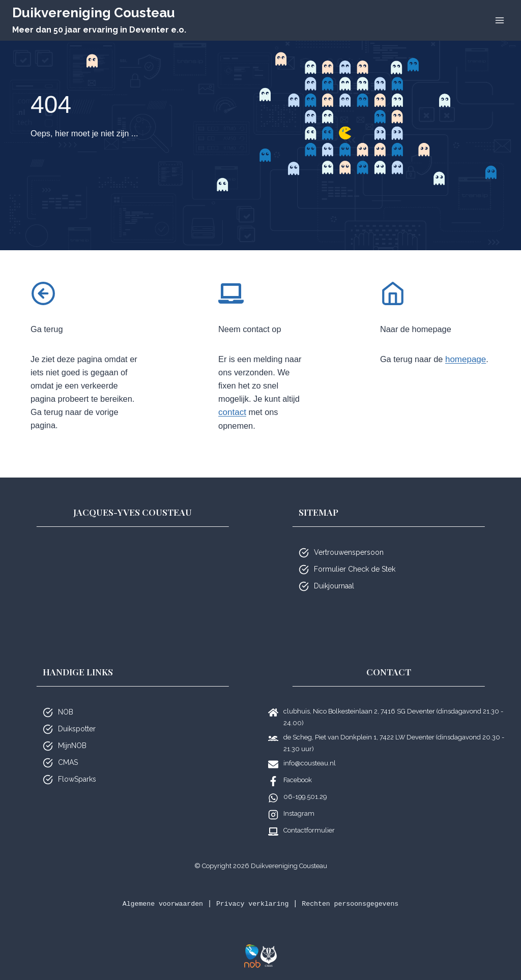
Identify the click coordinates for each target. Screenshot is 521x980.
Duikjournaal (334, 586)
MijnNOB (72, 746)
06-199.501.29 (305, 797)
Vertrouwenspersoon (349, 552)
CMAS (68, 762)
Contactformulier (309, 830)
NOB (66, 712)
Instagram (299, 813)
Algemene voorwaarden (155, 904)
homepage (400, 376)
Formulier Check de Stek (355, 569)
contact (253, 417)
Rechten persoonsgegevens (357, 904)
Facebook (298, 780)
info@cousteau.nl (310, 763)
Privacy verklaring (252, 904)
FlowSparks (77, 779)
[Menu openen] (499, 20)
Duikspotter (77, 729)
